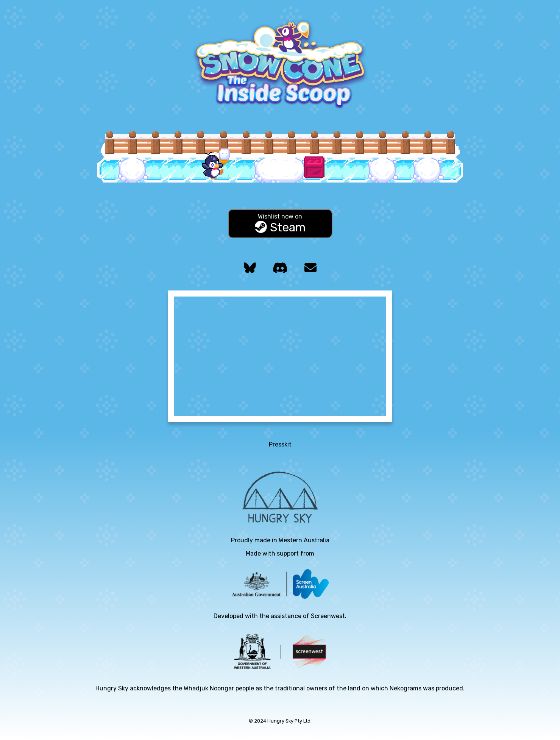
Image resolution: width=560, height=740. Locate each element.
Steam (280, 224)
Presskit (280, 444)
